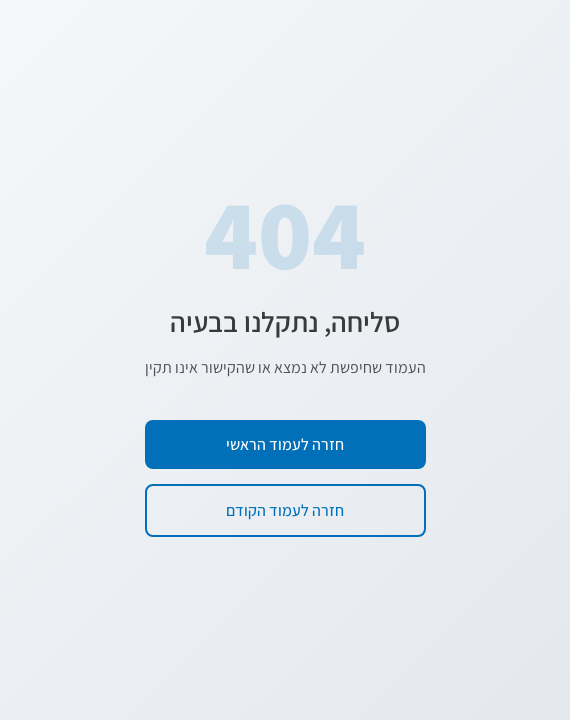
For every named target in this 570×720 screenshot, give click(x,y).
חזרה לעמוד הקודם (285, 510)
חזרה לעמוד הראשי (285, 444)
